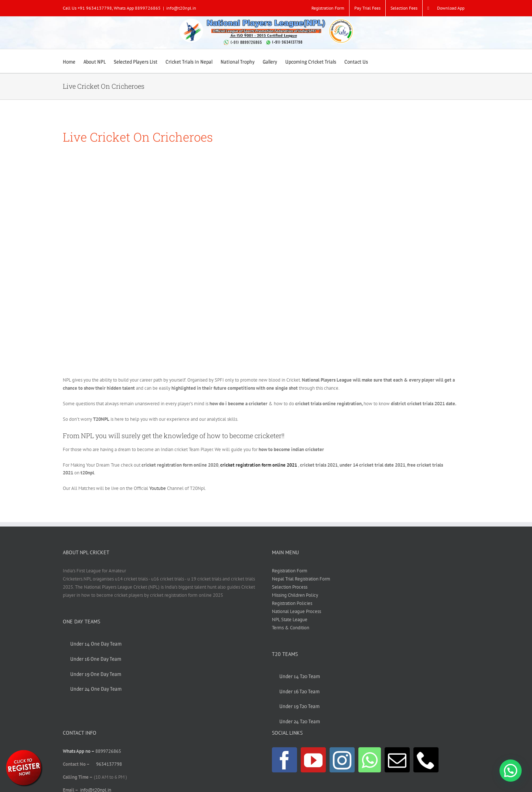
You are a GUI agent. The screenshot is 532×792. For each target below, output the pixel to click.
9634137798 (109, 764)
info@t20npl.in (181, 8)
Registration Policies (292, 603)
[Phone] (426, 760)
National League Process (296, 611)
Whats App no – (79, 751)
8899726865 (108, 751)
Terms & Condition (291, 628)
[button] (511, 771)
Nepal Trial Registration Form (301, 579)
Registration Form (290, 571)
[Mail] (397, 760)
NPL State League (290, 620)
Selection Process (290, 587)
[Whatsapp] (370, 760)
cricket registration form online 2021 (259, 465)
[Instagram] (342, 760)
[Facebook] (284, 760)
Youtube (158, 488)
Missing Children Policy (295, 595)
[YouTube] (313, 760)
